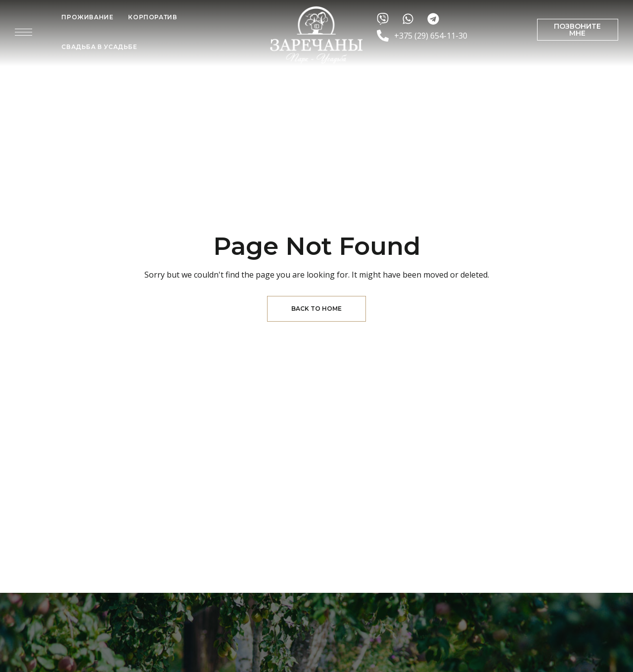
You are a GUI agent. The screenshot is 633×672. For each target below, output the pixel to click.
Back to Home (316, 309)
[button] (578, 30)
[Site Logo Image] (316, 35)
